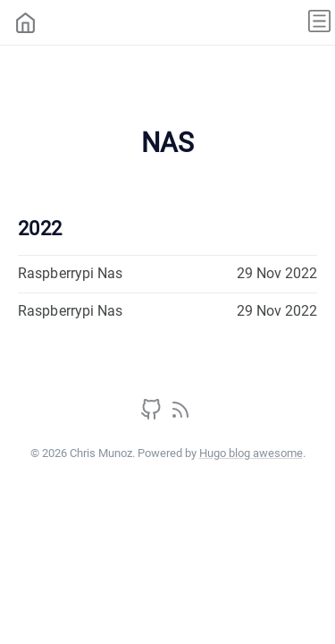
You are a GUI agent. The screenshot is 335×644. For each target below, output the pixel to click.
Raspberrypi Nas (71, 273)
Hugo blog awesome (251, 453)
